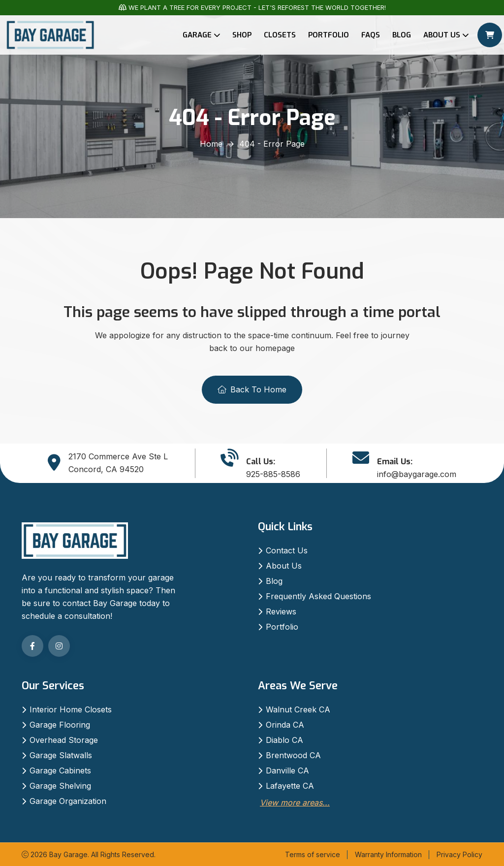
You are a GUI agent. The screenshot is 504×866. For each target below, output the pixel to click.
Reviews (281, 611)
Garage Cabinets (60, 770)
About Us (442, 35)
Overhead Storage (64, 740)
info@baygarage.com (417, 474)
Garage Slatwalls (61, 755)
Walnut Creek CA (298, 709)
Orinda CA (285, 725)
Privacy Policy (459, 854)
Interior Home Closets (71, 709)
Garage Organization (68, 801)
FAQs (371, 35)
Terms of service (313, 854)
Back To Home (252, 389)
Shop (242, 35)
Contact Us (287, 550)
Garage (197, 35)
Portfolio (329, 35)
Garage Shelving (60, 786)
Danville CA (287, 770)
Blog (402, 35)
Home (211, 144)
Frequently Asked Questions (318, 596)
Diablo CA (284, 740)
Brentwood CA (293, 755)
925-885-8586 (273, 474)
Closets (280, 35)
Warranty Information (388, 854)
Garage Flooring (60, 725)
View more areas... (295, 802)
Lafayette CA (290, 786)
